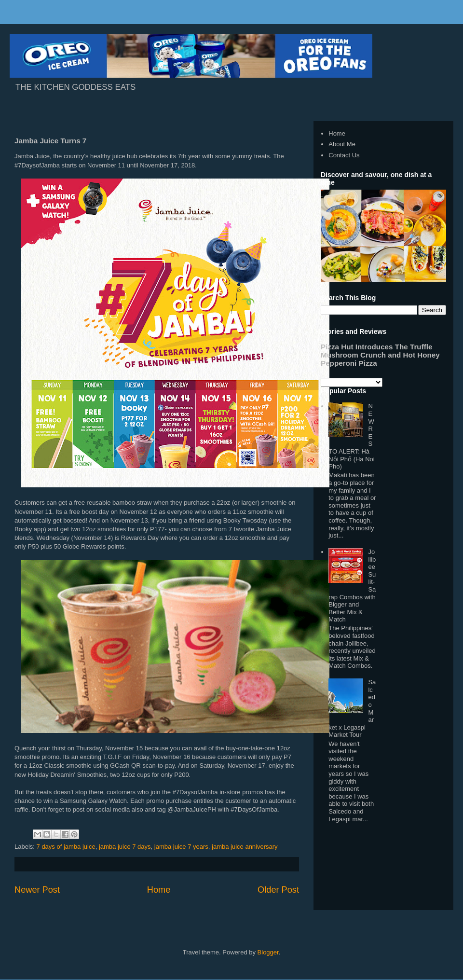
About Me (342, 144)
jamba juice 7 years (181, 847)
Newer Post (37, 890)
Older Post (278, 890)
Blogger (268, 952)
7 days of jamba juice (66, 847)
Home (159, 890)
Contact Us (344, 155)
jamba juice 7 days (125, 847)
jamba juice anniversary (245, 847)
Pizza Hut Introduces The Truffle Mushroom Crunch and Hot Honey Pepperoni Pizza (380, 355)
